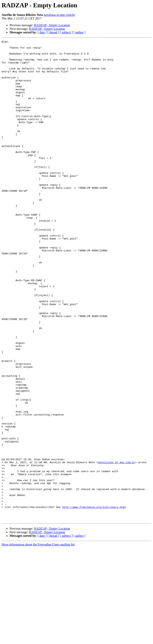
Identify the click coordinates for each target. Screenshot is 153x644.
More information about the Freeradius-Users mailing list (38, 641)
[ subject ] (66, 32)
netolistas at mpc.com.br (59, 15)
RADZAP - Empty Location (52, 25)
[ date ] (42, 32)
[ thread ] (53, 32)
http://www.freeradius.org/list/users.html (94, 601)
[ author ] (79, 32)
